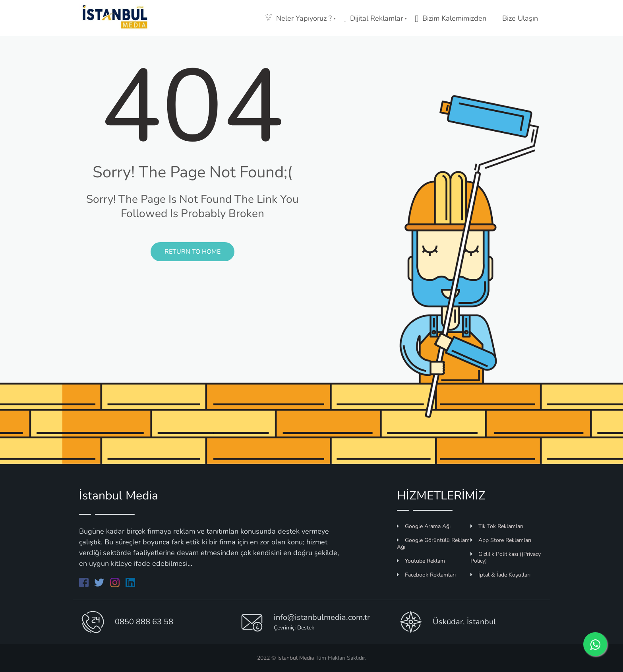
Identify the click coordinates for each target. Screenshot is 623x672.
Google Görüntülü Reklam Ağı (433, 544)
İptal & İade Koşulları (500, 575)
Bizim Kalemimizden (451, 18)
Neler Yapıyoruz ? (298, 18)
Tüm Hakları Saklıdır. (340, 658)
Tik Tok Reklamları (497, 526)
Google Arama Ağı (424, 526)
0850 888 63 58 (144, 622)
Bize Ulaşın (520, 18)
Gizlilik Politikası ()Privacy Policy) (506, 557)
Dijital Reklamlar (373, 18)
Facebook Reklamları (426, 575)
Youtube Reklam (421, 561)
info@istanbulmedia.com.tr (322, 617)
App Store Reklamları (501, 540)
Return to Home (193, 252)
